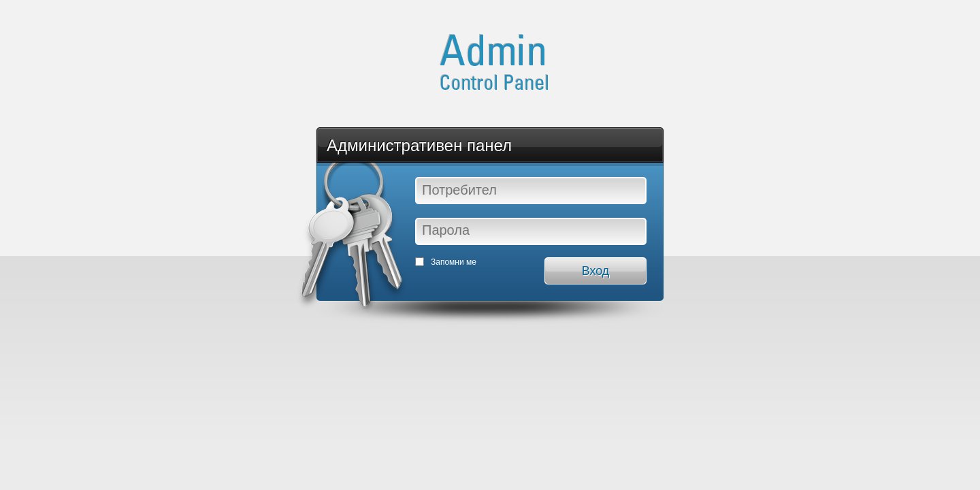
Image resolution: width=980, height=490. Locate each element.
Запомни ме (454, 262)
